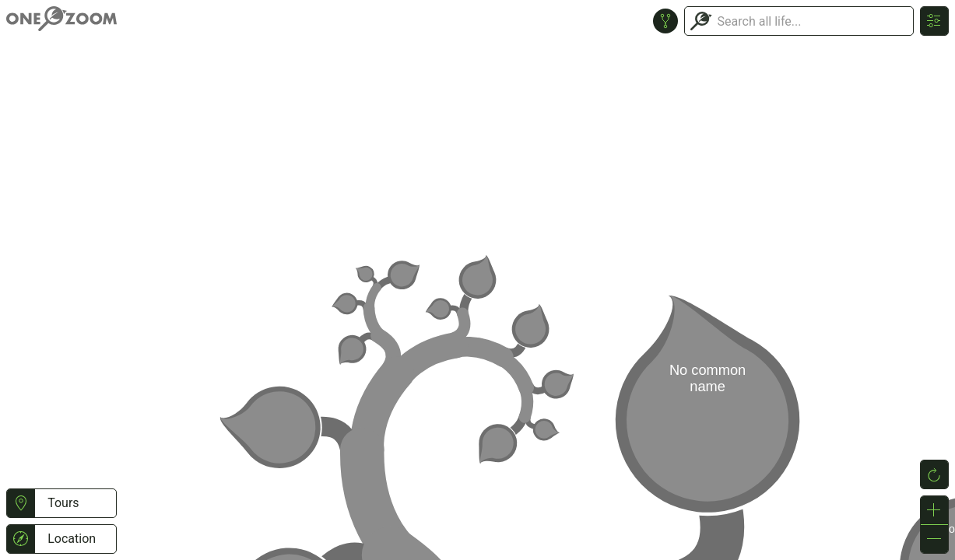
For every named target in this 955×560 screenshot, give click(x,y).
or (477, 280)
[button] (21, 503)
